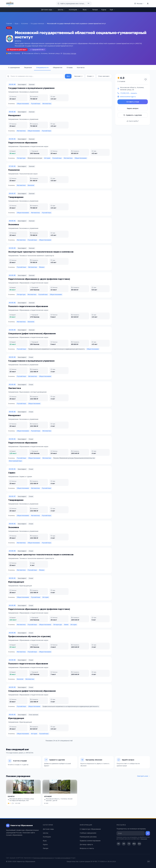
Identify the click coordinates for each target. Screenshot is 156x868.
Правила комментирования (90, 841)
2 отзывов (121, 81)
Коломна (24, 23)
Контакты (81, 67)
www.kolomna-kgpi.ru (128, 97)
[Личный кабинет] (148, 4)
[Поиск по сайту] (74, 4)
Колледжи (74, 10)
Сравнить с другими (133, 115)
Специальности (42, 67)
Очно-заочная (104, 76)
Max (134, 844)
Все (68, 76)
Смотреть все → (144, 776)
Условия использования (63, 858)
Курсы (104, 10)
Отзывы (70, 67)
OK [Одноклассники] (124, 844)
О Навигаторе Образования (90, 829)
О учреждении (14, 67)
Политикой (144, 839)
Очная (90, 76)
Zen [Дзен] (139, 844)
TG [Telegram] (129, 844)
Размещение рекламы (88, 837)
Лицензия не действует (17, 50)
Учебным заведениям (88, 833)
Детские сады (48, 10)
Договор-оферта (86, 844)
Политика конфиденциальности (43, 858)
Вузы (86, 10)
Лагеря (95, 10)
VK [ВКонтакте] (119, 844)
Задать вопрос (133, 108)
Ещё (112, 10)
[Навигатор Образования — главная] (10, 4)
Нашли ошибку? (133, 121)
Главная (9, 23)
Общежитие (58, 67)
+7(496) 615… (129, 93)
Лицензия (28, 67)
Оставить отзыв (133, 102)
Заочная (78, 76)
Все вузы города (70, 53)
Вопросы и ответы (87, 848)
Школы (62, 10)
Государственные (37, 23)
